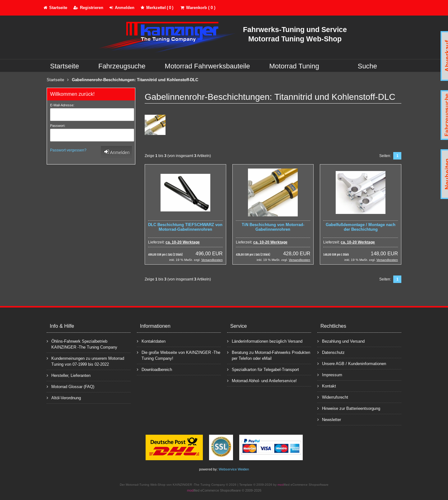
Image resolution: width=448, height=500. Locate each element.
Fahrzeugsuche (122, 66)
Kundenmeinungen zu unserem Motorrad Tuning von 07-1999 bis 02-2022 (85, 361)
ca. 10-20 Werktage (183, 242)
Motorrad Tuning (294, 66)
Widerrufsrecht (333, 397)
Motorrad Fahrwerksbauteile (208, 66)
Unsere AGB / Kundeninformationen (352, 363)
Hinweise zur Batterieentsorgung (349, 408)
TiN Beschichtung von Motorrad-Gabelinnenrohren (273, 227)
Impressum (330, 375)
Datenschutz (331, 352)
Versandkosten (212, 260)
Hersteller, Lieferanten (69, 375)
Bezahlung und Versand (341, 341)
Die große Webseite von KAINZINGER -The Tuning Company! (179, 355)
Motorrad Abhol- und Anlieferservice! (262, 380)
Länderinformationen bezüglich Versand (265, 341)
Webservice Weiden (234, 469)
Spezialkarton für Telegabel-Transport (263, 369)
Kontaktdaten (151, 341)
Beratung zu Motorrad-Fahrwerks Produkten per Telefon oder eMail (269, 355)
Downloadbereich (154, 369)
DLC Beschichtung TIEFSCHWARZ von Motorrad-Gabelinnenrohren (185, 227)
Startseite (65, 66)
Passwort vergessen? (68, 150)
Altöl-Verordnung (64, 398)
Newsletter (329, 419)
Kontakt (327, 386)
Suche (367, 66)
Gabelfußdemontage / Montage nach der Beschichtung (361, 227)
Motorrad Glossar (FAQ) (70, 386)
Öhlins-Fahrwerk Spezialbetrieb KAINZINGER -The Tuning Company (82, 344)
